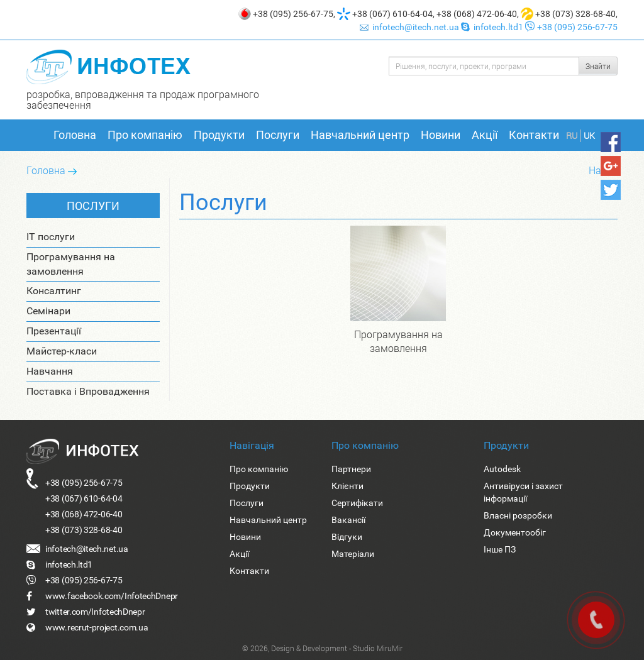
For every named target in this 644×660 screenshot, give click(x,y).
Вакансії (348, 520)
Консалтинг (54, 291)
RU (572, 135)
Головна (75, 135)
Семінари (48, 311)
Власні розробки (518, 515)
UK (589, 135)
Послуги (278, 135)
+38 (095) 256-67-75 (293, 14)
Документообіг (515, 532)
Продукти (219, 135)
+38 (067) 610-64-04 (392, 14)
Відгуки (347, 537)
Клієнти (347, 486)
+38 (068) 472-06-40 (477, 14)
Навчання (50, 371)
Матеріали (353, 554)
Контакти (534, 135)
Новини (441, 135)
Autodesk (502, 469)
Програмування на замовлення (71, 264)
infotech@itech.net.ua (410, 27)
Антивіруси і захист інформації (523, 492)
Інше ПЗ (500, 549)
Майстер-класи (62, 351)
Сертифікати (357, 503)
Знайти (598, 66)
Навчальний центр (360, 135)
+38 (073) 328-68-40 (575, 14)
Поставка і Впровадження (88, 391)
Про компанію (145, 135)
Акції (485, 135)
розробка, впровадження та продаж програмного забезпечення (143, 99)
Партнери (351, 469)
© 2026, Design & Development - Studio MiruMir (322, 648)
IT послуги (51, 237)
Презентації (54, 331)
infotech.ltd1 (493, 27)
